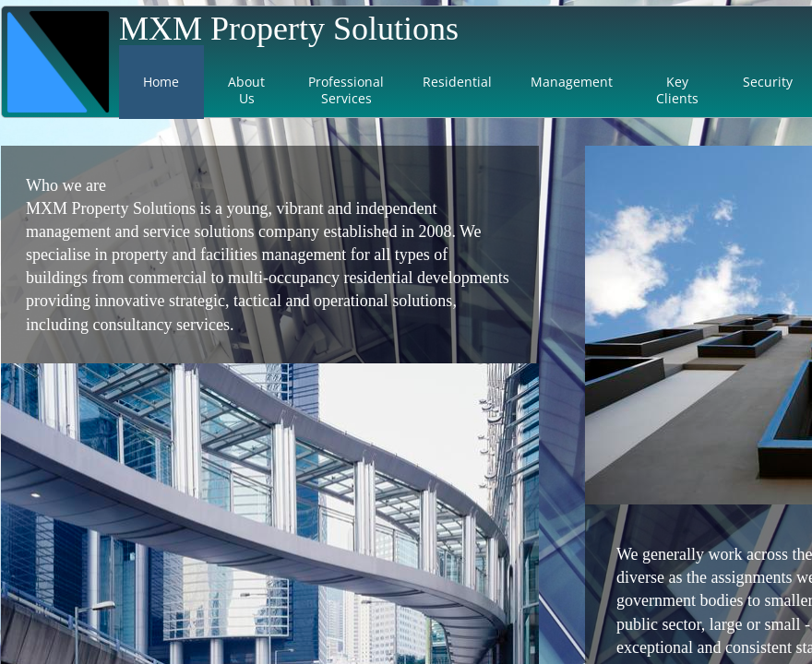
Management (572, 82)
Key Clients (677, 90)
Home (161, 82)
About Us (246, 90)
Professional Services (346, 90)
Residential (457, 82)
